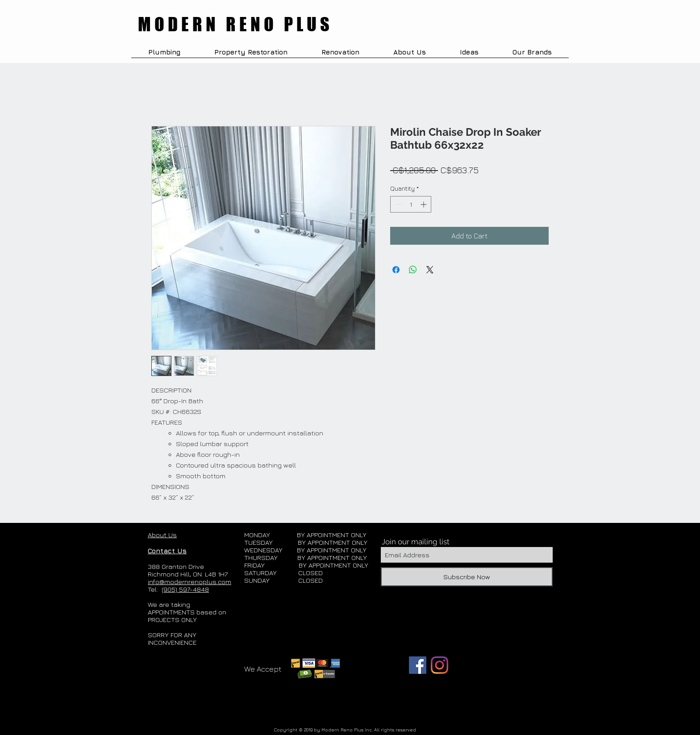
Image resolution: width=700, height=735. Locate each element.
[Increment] (424, 204)
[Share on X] (430, 270)
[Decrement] (397, 204)
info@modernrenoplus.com (190, 582)
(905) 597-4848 (185, 589)
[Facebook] (418, 665)
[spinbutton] (411, 204)
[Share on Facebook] (396, 270)
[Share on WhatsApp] (413, 270)
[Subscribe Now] (467, 577)
